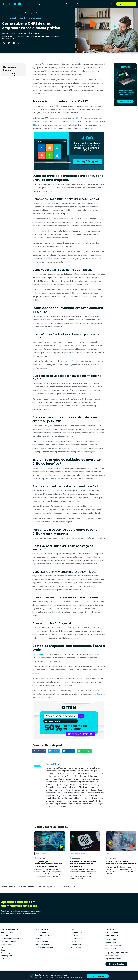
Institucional (95, 4)
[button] (4, 43)
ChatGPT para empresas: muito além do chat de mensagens (83, 864)
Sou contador (63, 4)
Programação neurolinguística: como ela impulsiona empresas (48, 864)
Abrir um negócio (40, 654)
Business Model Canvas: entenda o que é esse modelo (121, 863)
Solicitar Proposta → (98, 976)
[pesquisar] (113, 4)
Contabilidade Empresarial (29, 13)
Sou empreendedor (41, 4)
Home (4, 13)
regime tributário (68, 361)
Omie (79, 4)
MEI (35, 125)
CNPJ (78, 118)
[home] (12, 4)
